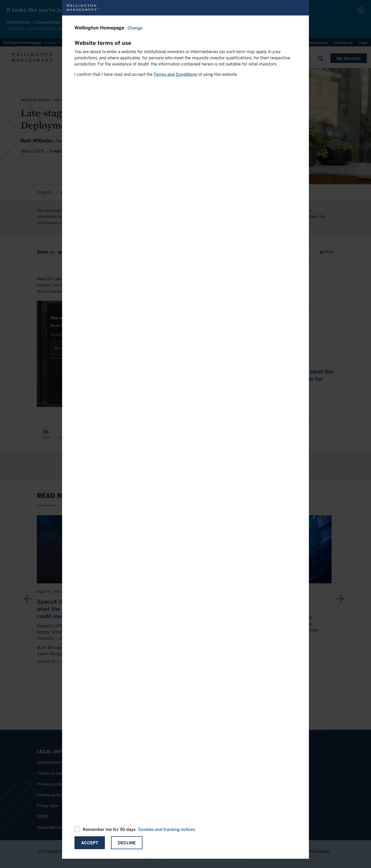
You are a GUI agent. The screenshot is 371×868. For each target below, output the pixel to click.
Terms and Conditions (175, 74)
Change (135, 28)
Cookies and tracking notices (167, 829)
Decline (127, 843)
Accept (90, 843)
